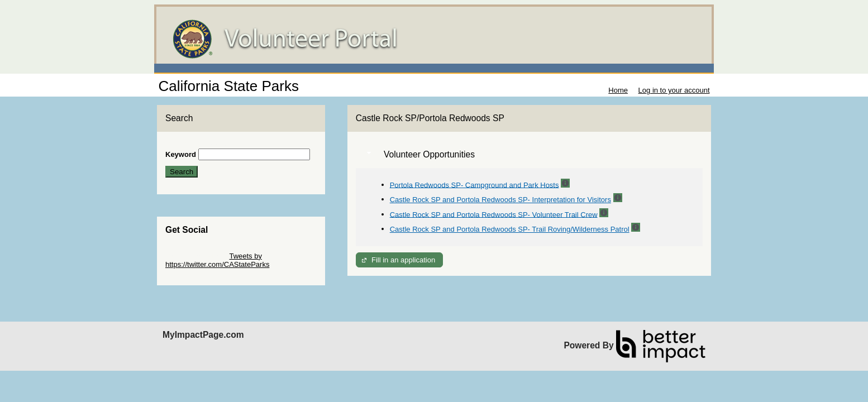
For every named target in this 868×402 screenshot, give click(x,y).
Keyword (181, 154)
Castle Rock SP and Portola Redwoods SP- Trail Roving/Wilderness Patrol (510, 229)
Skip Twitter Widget (196, 256)
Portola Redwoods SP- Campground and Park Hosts (474, 185)
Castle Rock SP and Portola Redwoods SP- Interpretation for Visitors (500, 200)
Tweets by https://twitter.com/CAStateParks (217, 260)
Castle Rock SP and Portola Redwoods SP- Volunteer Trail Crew (494, 214)
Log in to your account (674, 90)
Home (618, 90)
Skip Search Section (198, 144)
